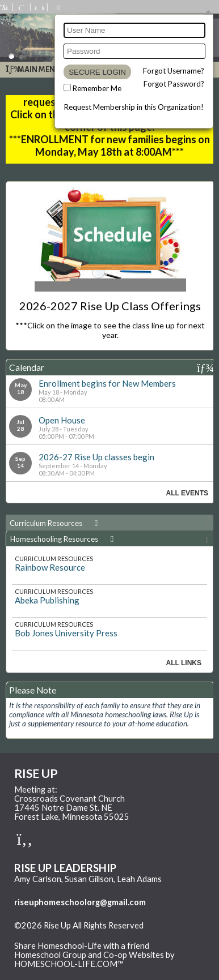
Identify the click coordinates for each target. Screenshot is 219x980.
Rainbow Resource (50, 567)
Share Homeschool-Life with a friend (82, 946)
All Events (187, 493)
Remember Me (97, 88)
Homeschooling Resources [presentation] (64, 539)
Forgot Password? (174, 84)
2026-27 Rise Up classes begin (96, 457)
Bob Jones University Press (66, 633)
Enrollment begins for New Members (107, 383)
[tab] (109, 523)
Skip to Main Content (62, 935)
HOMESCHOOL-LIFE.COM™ (69, 964)
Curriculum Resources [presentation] (56, 523)
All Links (184, 663)
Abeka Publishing (47, 600)
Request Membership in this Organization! (134, 107)
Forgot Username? (174, 71)
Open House (62, 420)
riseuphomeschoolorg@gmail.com (80, 902)
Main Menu (33, 69)
